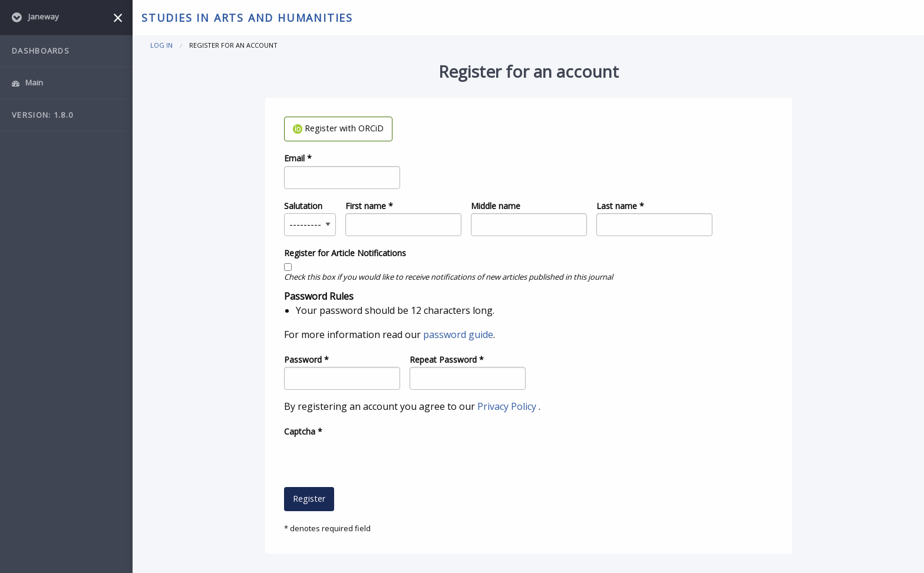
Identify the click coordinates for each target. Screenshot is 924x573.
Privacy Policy (508, 406)
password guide (458, 334)
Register (309, 499)
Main (27, 82)
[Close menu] (118, 18)
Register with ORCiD (338, 128)
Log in (161, 45)
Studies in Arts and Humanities (247, 18)
